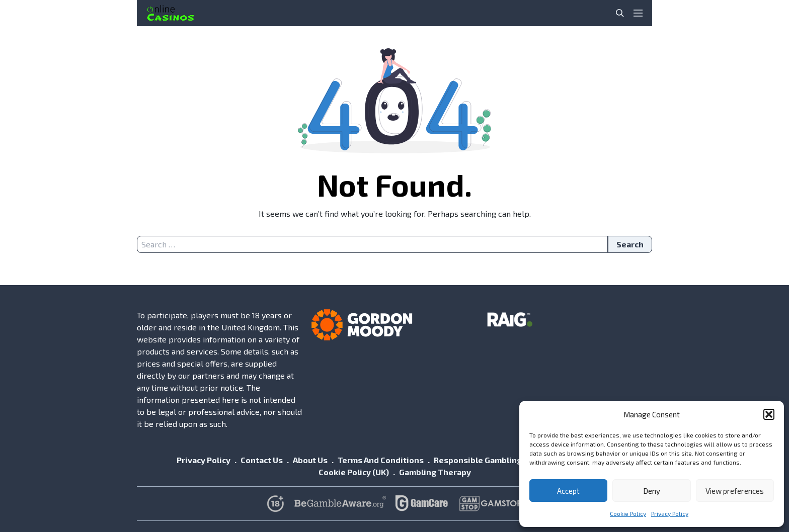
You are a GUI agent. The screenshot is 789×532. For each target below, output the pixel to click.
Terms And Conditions (381, 460)
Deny (652, 491)
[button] (769, 414)
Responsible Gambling (478, 460)
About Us (310, 460)
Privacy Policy (670, 513)
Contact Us (262, 460)
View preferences (735, 491)
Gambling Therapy (435, 472)
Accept (568, 491)
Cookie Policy (628, 513)
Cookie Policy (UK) (354, 472)
